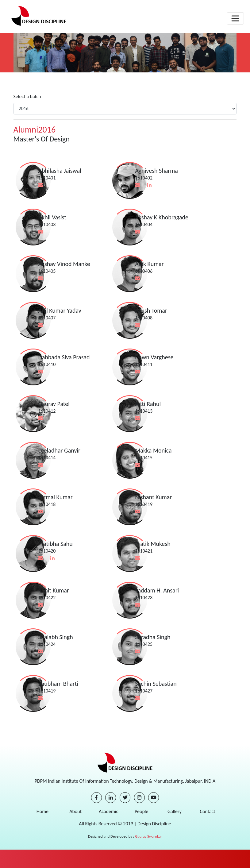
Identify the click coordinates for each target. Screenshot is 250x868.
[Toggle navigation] (235, 18)
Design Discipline (154, 824)
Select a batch (27, 96)
